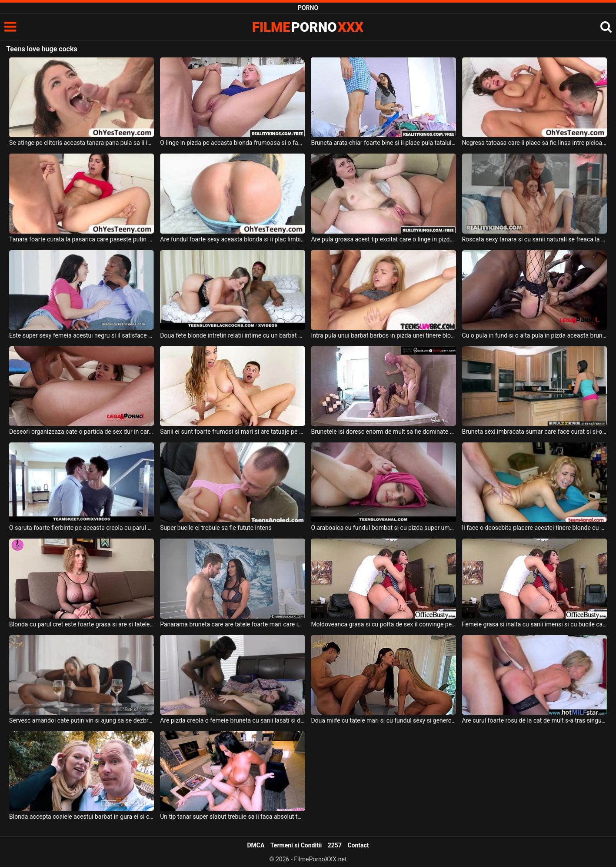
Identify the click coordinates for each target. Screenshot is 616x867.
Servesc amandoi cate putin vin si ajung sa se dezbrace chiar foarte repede (82, 720)
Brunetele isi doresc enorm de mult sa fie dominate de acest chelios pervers (383, 432)
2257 (335, 845)
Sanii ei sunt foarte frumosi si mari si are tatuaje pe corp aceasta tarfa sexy (232, 432)
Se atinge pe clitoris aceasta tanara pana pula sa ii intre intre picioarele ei (82, 143)
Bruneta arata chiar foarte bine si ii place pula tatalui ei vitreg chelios (383, 143)
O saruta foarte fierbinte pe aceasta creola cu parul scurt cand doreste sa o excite (82, 528)
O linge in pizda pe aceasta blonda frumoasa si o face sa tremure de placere (232, 143)
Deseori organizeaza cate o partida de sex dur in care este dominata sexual (82, 432)
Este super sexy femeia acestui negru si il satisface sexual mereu (82, 335)
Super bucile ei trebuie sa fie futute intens (216, 528)
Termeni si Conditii (296, 845)
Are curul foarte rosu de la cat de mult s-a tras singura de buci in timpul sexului (534, 720)
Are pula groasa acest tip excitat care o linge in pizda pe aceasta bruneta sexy (383, 239)
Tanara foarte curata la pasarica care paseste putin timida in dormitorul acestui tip (82, 239)
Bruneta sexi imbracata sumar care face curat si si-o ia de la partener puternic (534, 432)
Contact (358, 845)
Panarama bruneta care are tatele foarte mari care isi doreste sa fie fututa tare (232, 624)
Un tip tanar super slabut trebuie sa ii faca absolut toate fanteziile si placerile (232, 817)
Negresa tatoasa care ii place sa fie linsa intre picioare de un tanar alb (534, 143)
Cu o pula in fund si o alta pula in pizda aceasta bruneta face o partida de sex (534, 335)
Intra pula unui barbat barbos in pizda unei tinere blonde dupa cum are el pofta (383, 335)
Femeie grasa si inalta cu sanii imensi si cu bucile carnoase (534, 624)
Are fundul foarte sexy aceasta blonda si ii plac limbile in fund (232, 239)
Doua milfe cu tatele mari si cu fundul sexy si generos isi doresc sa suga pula (383, 720)
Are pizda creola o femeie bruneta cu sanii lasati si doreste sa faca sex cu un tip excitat (232, 720)
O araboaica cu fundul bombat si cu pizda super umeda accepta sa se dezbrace (383, 528)
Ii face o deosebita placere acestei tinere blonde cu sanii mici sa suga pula (534, 528)
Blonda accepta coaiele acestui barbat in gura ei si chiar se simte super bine (82, 817)
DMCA (256, 845)
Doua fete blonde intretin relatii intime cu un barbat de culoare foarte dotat (232, 335)
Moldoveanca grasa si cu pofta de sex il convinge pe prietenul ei (383, 624)
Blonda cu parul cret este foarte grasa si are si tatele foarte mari (82, 624)
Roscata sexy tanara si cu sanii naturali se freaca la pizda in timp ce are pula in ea (534, 239)
